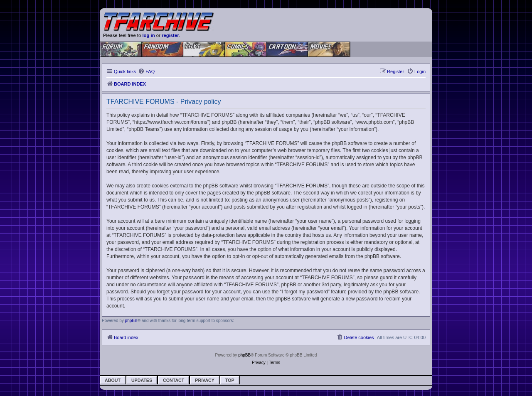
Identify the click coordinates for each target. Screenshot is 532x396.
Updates (142, 380)
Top (230, 380)
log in (148, 35)
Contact (174, 380)
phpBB (131, 321)
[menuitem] (146, 71)
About (113, 380)
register (170, 35)
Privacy (205, 380)
